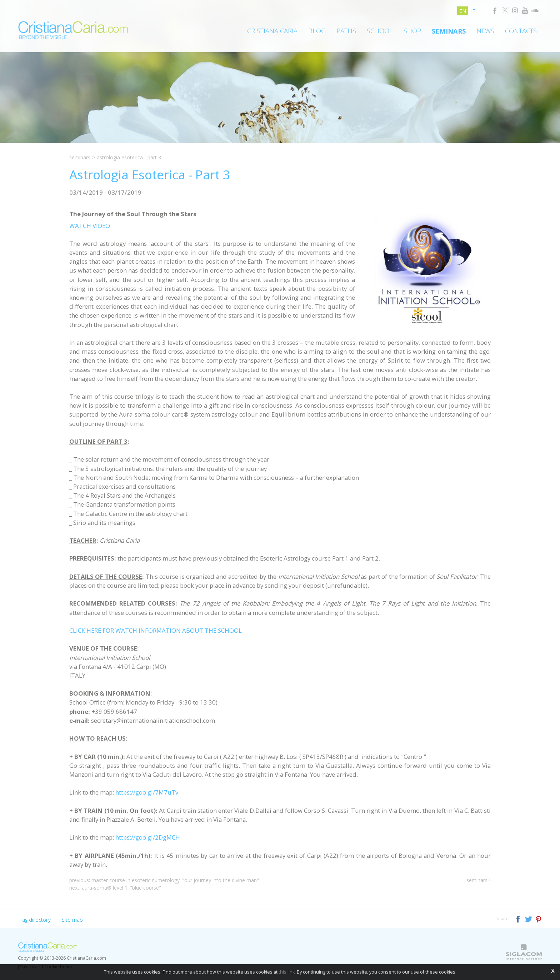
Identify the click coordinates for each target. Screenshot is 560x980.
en (463, 11)
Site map (72, 920)
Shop (412, 31)
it (473, 11)
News (485, 31)
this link (287, 972)
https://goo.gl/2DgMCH (148, 837)
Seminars (449, 31)
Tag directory (35, 920)
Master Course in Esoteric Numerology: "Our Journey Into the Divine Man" (175, 880)
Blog (317, 31)
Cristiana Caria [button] (272, 31)
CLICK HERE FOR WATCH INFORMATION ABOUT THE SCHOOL (156, 630)
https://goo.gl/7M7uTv (147, 792)
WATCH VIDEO (90, 226)
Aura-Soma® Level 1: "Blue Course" (121, 888)
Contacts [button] (521, 31)
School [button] (380, 31)
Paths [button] (346, 31)
